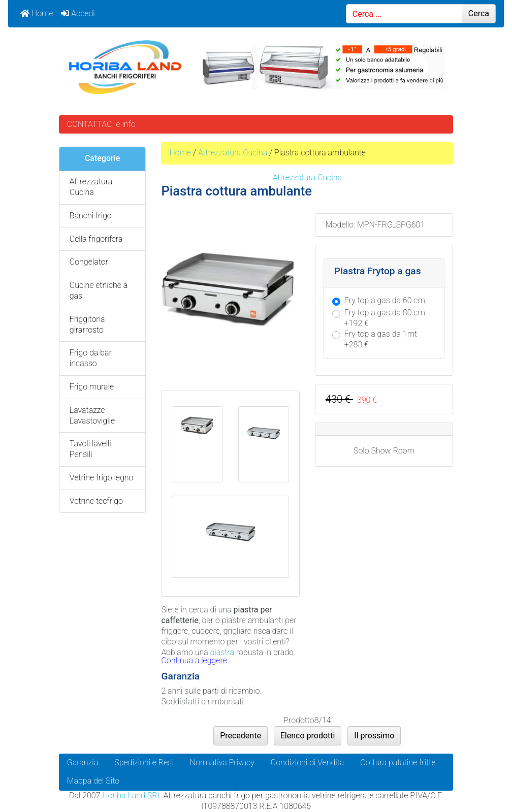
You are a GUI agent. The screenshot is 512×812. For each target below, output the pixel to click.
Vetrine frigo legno (102, 478)
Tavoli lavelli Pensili (90, 449)
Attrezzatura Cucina (233, 153)
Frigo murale (92, 387)
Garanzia (83, 762)
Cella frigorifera (96, 239)
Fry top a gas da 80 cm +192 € (385, 318)
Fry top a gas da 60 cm (385, 300)
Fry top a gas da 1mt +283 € (381, 339)
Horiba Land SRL (132, 795)
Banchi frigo (91, 216)
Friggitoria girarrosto (87, 324)
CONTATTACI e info (101, 124)
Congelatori (90, 262)
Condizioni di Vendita (307, 762)
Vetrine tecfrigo (96, 501)
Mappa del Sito (93, 781)
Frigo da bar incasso (91, 358)
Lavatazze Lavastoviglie (92, 415)
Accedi (78, 13)
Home (37, 13)
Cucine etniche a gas (99, 290)
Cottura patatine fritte (398, 762)
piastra (222, 652)
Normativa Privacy (222, 762)
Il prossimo (374, 736)
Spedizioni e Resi (144, 762)
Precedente (241, 736)
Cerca (479, 13)
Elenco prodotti (308, 736)
